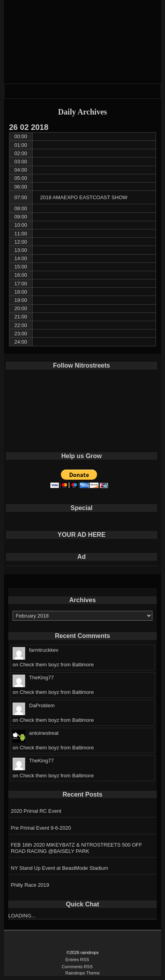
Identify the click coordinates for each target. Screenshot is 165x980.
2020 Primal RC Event (36, 811)
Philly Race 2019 (30, 885)
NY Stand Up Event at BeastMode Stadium (60, 868)
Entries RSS (77, 960)
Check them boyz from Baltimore (57, 665)
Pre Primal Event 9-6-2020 (41, 828)
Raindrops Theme (82, 973)
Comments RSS (77, 967)
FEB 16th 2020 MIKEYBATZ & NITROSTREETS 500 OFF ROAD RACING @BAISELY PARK (77, 848)
